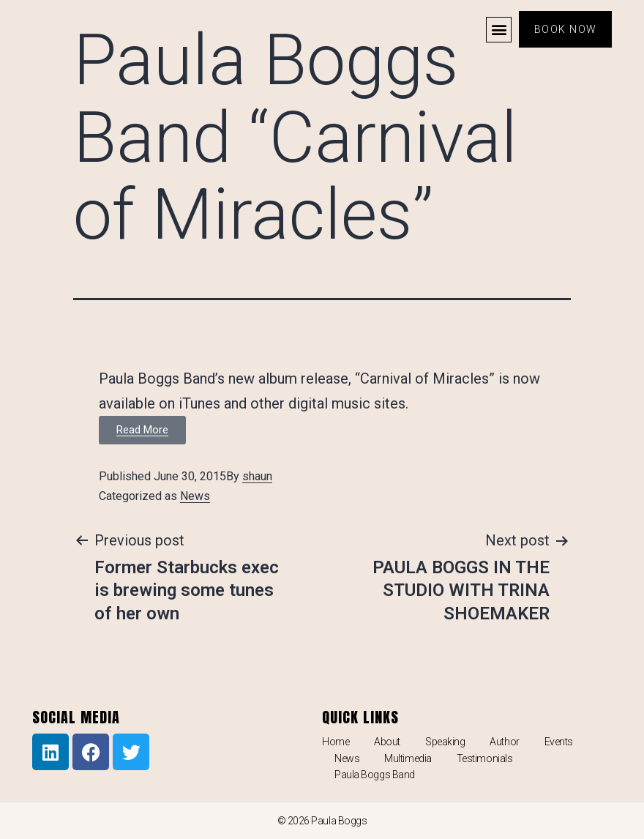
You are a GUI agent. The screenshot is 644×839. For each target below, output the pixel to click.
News (195, 496)
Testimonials (485, 758)
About (387, 742)
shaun (257, 476)
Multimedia (408, 758)
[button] (498, 30)
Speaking (445, 742)
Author (504, 742)
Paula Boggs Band (375, 775)
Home (336, 742)
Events (559, 742)
